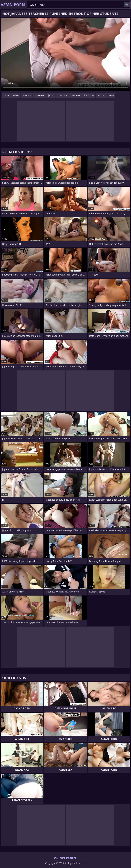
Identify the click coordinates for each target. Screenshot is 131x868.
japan (51, 95)
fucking (101, 95)
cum (111, 95)
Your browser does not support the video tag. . (65, 55)
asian (16, 95)
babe (7, 95)
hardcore (89, 95)
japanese (40, 95)
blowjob (27, 95)
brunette (76, 95)
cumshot (62, 95)
